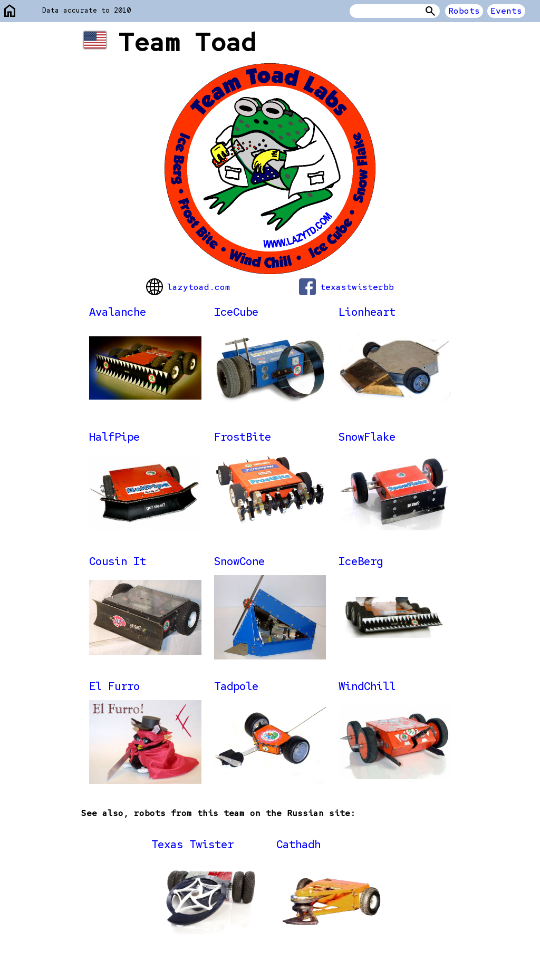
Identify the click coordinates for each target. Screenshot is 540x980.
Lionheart (367, 312)
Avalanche (118, 312)
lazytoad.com (188, 287)
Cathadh (298, 844)
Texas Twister (192, 844)
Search (430, 11)
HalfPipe (114, 437)
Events (506, 11)
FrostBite (243, 437)
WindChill (367, 686)
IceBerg (361, 561)
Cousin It (118, 561)
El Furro (114, 686)
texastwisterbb (346, 287)
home (10, 11)
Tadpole (236, 686)
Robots (464, 11)
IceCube (236, 312)
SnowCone (239, 561)
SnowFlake (367, 437)
